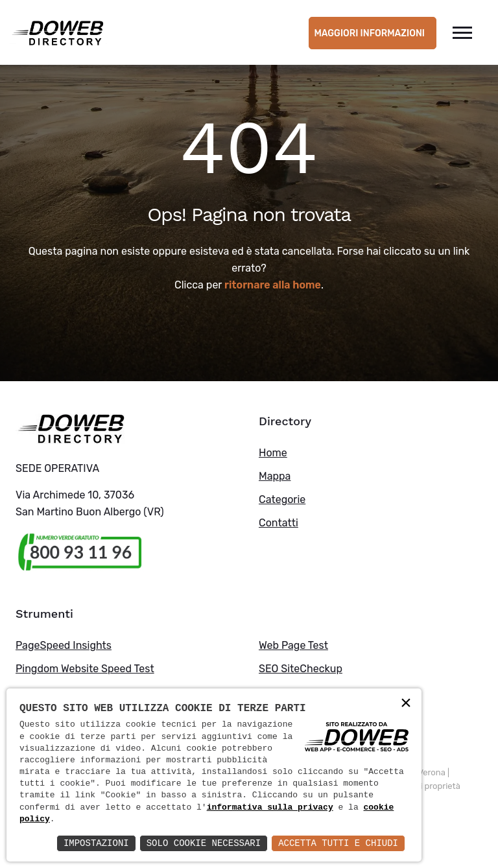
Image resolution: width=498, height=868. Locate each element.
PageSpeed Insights (64, 645)
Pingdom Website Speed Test (85, 669)
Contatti (279, 523)
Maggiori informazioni (369, 33)
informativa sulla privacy (270, 808)
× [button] (406, 704)
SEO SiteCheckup (301, 669)
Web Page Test (293, 645)
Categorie (282, 499)
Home (273, 453)
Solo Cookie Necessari (204, 843)
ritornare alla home (273, 285)
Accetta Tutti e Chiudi (338, 843)
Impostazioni (96, 843)
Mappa (275, 476)
